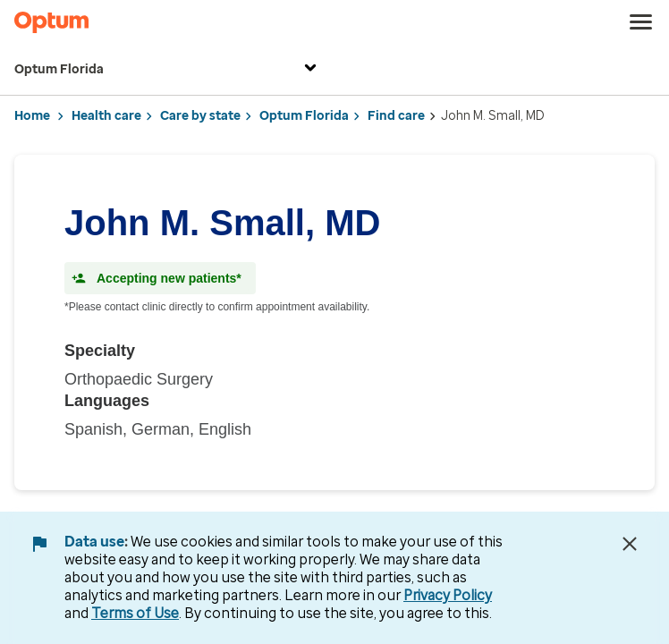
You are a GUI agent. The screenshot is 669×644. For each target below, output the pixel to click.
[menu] (641, 22)
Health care (106, 116)
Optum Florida (168, 70)
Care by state (200, 116)
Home (32, 116)
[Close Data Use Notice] (630, 544)
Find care (396, 116)
